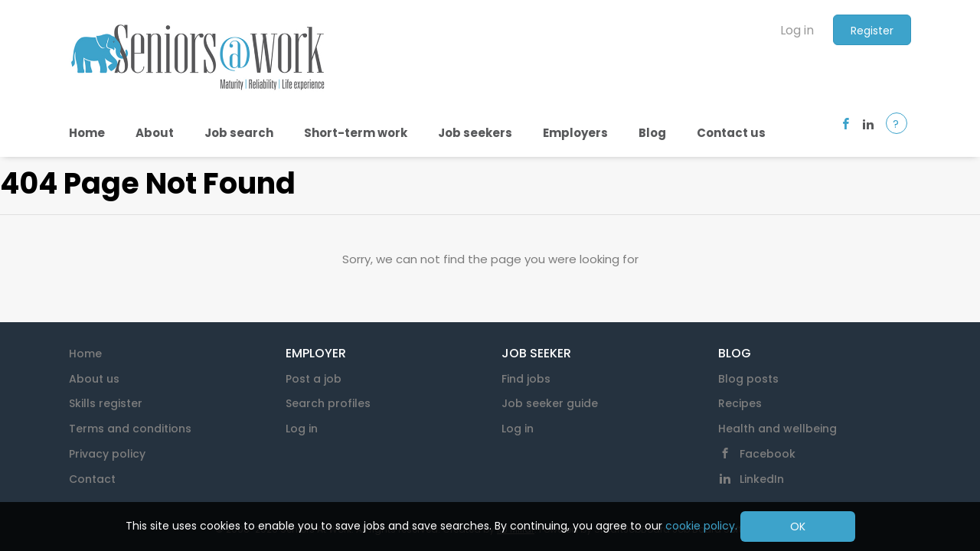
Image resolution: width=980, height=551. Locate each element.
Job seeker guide (550, 403)
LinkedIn (762, 479)
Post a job (314, 379)
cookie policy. (701, 526)
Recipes (740, 403)
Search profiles (328, 403)
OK (798, 527)
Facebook (768, 454)
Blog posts (748, 379)
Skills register (106, 403)
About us (94, 379)
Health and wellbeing (777, 429)
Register (872, 31)
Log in (797, 30)
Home (85, 354)
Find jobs (526, 379)
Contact (92, 479)
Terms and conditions (130, 429)
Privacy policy (107, 454)
